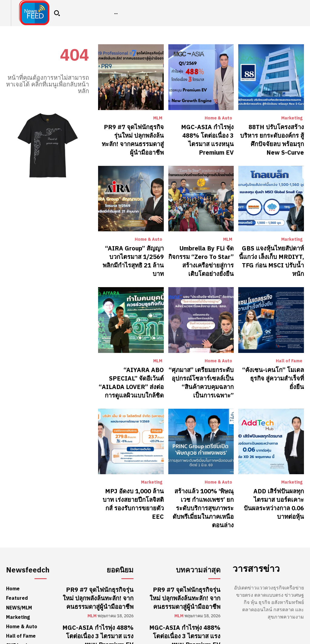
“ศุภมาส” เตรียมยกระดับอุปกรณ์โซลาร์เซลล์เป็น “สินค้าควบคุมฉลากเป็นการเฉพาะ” (204, 352)
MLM (158, 118)
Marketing (292, 118)
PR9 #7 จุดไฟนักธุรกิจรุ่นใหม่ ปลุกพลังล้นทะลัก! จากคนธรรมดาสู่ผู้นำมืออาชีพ (132, 133)
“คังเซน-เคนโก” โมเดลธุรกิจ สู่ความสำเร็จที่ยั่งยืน (273, 345)
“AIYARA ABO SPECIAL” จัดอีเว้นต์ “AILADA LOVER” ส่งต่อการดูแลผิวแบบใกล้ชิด (131, 349)
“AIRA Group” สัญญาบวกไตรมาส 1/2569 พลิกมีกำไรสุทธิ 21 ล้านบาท (134, 241)
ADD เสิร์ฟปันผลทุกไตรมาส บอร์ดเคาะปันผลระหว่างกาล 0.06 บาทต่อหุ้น (274, 463)
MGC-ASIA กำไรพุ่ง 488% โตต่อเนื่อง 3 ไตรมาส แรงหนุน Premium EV (201, 133)
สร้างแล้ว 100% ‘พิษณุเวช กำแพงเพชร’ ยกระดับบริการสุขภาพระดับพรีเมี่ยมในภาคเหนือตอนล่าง (204, 466)
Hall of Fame (289, 334)
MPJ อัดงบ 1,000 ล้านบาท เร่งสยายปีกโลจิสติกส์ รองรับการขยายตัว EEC (132, 463)
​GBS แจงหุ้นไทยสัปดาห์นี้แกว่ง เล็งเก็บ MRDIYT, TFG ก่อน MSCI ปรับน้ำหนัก (272, 241)
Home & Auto (218, 118)
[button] (57, 13)
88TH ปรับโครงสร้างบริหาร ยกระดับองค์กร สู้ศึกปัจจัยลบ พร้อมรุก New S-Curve (274, 133)
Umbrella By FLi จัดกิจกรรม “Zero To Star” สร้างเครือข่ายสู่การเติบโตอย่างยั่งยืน (203, 241)
